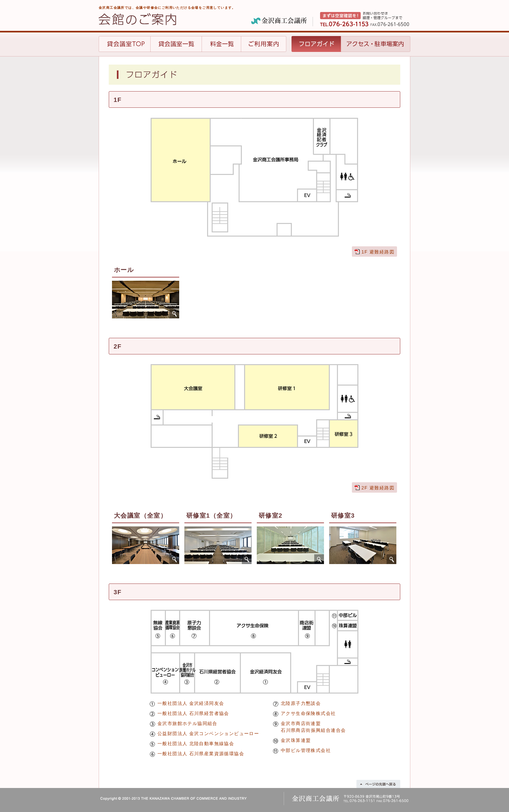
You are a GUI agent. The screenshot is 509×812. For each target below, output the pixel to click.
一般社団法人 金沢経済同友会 (191, 703)
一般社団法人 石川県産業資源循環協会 (201, 754)
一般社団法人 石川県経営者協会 (193, 713)
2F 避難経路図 (378, 488)
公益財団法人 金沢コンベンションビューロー (208, 733)
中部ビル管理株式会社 (306, 750)
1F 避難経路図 (378, 252)
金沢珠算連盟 (296, 740)
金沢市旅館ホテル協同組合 (187, 723)
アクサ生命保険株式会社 (308, 713)
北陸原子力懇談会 (301, 703)
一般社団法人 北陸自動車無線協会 (196, 744)
